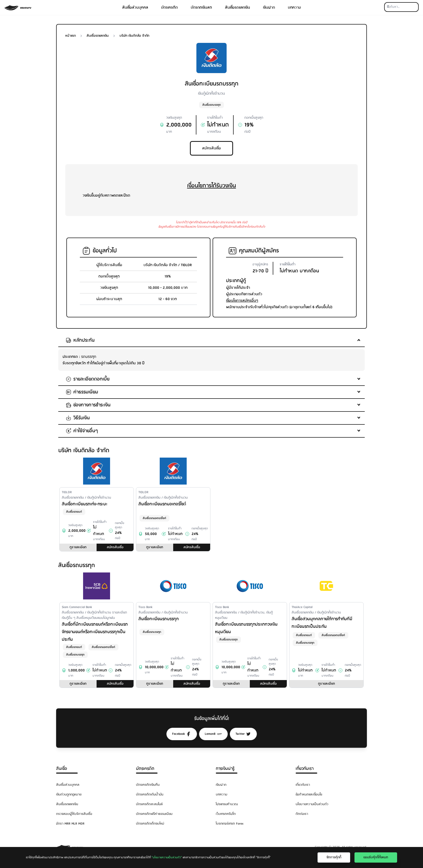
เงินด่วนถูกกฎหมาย (69, 795)
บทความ (294, 8)
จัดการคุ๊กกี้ (334, 857)
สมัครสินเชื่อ (211, 148)
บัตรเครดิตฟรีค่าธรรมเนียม (154, 814)
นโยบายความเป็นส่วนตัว (312, 804)
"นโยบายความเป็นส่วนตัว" (167, 857)
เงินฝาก (269, 8)
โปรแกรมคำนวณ (227, 804)
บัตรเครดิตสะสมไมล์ (149, 804)
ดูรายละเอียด (78, 547)
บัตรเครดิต (169, 8)
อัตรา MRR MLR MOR (70, 824)
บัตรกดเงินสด (201, 8)
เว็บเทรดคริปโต (226, 814)
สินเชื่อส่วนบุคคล (135, 8)
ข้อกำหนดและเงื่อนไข (309, 795)
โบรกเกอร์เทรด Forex (230, 824)
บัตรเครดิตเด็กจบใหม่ (150, 824)
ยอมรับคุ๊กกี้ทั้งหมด (376, 857)
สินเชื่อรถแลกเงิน (238, 8)
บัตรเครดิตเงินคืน (148, 785)
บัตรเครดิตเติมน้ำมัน (150, 795)
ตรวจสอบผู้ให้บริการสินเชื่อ (74, 814)
